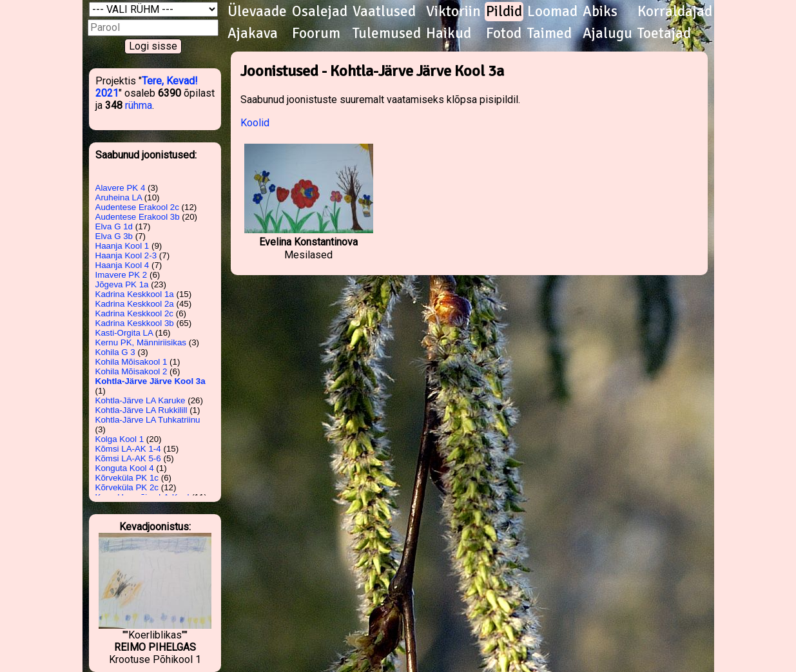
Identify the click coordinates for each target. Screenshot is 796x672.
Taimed (549, 34)
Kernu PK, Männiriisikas (141, 342)
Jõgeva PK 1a (122, 284)
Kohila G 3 (115, 352)
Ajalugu (607, 34)
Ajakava (253, 34)
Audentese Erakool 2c (137, 207)
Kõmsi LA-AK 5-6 (128, 458)
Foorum (316, 34)
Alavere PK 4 (121, 188)
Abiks (600, 12)
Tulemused (387, 34)
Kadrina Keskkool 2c (135, 313)
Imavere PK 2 (121, 275)
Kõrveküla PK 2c (127, 487)
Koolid (255, 123)
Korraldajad (675, 12)
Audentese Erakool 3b (138, 217)
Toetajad (664, 34)
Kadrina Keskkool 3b (135, 323)
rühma (139, 105)
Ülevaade (257, 12)
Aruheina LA (119, 197)
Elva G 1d (114, 226)
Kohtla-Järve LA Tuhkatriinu (148, 420)
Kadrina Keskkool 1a (135, 294)
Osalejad (320, 12)
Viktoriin (453, 12)
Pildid (504, 12)
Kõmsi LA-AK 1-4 (128, 449)
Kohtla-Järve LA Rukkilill (141, 410)
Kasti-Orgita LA (124, 333)
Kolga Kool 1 (120, 439)
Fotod (504, 34)
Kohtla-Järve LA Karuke (141, 400)
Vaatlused (384, 12)
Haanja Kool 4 (122, 265)
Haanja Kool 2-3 (126, 255)
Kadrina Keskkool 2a (135, 304)
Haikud (449, 34)
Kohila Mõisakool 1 (131, 362)
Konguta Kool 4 (125, 468)
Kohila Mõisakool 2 (131, 371)
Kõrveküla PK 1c (127, 478)
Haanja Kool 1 (122, 246)
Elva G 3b (114, 236)
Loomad (552, 12)
